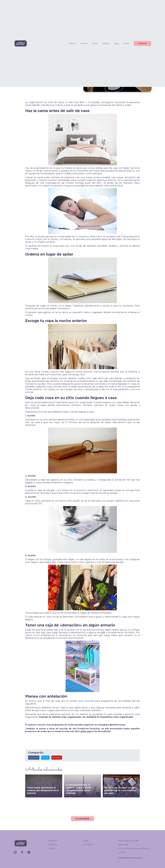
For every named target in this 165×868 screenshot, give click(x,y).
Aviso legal (123, 845)
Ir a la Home (82, 819)
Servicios (84, 43)
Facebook (34, 758)
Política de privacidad (129, 841)
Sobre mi (72, 43)
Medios (126, 43)
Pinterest (57, 758)
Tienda (95, 43)
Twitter (45, 758)
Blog (117, 43)
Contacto (142, 43)
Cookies (122, 852)
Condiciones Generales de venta (134, 848)
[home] (21, 43)
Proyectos (106, 43)
